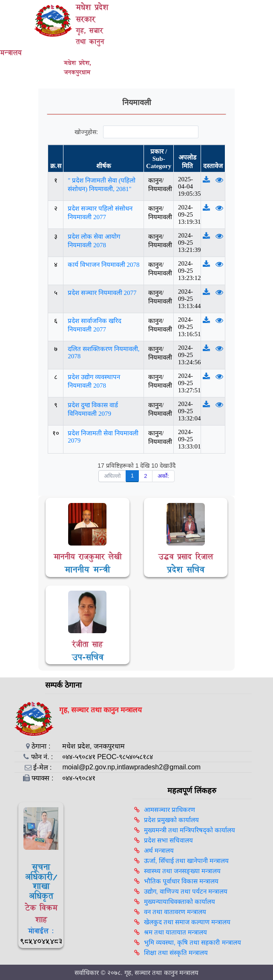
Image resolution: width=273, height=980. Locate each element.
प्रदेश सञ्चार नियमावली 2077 (102, 293)
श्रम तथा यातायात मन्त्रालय (176, 932)
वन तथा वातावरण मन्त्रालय (175, 912)
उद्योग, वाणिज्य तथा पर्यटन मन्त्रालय (186, 891)
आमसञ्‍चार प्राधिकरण (170, 810)
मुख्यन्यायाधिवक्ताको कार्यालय (180, 901)
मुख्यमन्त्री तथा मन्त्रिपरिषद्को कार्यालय (190, 830)
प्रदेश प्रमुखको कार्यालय (171, 820)
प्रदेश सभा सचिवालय (168, 840)
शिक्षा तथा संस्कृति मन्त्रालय (176, 953)
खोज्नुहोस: (136, 132)
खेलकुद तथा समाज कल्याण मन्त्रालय (187, 922)
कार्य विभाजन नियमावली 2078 (103, 265)
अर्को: (163, 476)
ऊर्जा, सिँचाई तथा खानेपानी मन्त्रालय (187, 861)
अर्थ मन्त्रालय (159, 850)
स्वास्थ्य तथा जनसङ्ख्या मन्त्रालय (182, 871)
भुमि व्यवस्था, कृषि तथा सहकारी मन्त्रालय (193, 942)
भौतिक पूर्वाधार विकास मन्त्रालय (181, 881)
